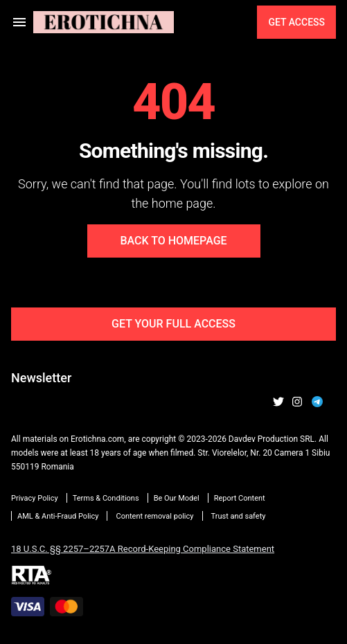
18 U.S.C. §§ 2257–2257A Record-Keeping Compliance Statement (143, 549)
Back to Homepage (173, 241)
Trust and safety (239, 516)
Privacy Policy (35, 498)
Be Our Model (177, 498)
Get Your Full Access (173, 324)
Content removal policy (154, 516)
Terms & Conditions (106, 498)
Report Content (240, 498)
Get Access (296, 22)
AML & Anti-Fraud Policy (58, 516)
